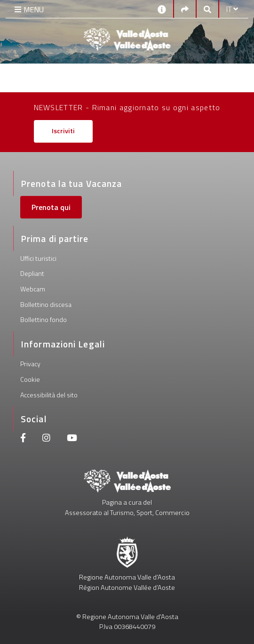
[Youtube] (72, 439)
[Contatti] (162, 9)
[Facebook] (23, 439)
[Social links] (185, 9)
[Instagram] (46, 439)
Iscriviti (63, 131)
